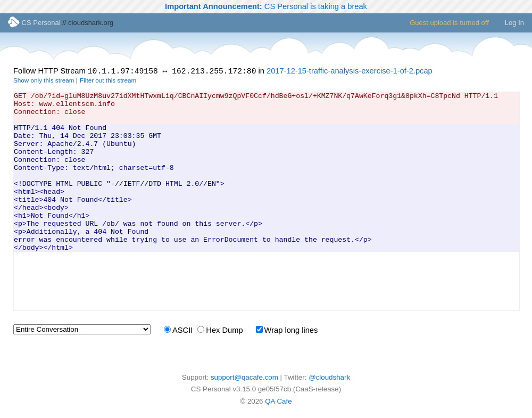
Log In (514, 23)
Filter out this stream (108, 82)
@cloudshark (329, 379)
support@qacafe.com (244, 379)
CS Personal (34, 23)
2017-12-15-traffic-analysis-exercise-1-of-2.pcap (350, 72)
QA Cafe (278, 403)
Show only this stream (44, 82)
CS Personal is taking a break (266, 6)
